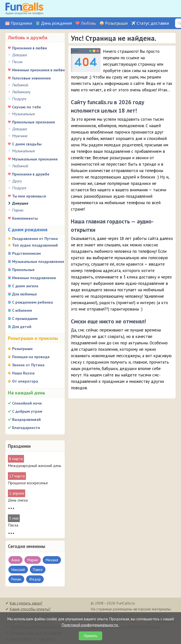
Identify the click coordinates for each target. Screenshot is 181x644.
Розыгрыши (116, 23)
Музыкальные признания (35, 159)
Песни (17, 62)
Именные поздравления (34, 278)
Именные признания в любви (38, 70)
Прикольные (23, 270)
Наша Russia (23, 373)
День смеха (18, 500)
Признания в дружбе (31, 174)
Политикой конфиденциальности (90, 625)
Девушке (20, 55)
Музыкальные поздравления (38, 261)
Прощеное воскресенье (28, 483)
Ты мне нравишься (29, 196)
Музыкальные (24, 114)
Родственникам (26, 253)
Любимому (21, 92)
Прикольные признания (33, 122)
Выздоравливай (26, 419)
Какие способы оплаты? (30, 609)
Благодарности (26, 428)
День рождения (56, 23)
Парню (18, 210)
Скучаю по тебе (27, 107)
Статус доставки (153, 23)
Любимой (20, 85)
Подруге (19, 99)
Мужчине (20, 136)
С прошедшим (25, 318)
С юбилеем (22, 310)
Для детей (22, 327)
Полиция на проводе (31, 357)
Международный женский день (35, 466)
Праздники (21, 23)
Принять (90, 636)
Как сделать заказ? (26, 603)
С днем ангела (25, 286)
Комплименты (25, 218)
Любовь (88, 23)
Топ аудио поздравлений (35, 245)
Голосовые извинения (31, 78)
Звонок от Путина (28, 365)
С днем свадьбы (27, 144)
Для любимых (24, 294)
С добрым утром (27, 411)
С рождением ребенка (32, 302)
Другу (17, 181)
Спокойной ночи (27, 403)
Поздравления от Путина (35, 238)
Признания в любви (30, 48)
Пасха (13, 525)
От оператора (25, 381)
